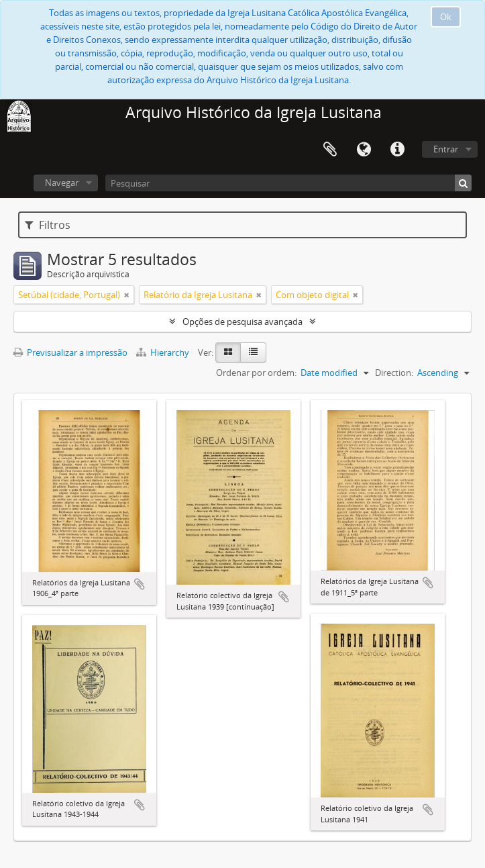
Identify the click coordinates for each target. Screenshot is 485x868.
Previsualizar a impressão (70, 352)
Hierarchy (164, 352)
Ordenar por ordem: (256, 373)
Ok (446, 17)
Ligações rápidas (397, 150)
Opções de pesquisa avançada (242, 322)
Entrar (446, 149)
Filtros (48, 225)
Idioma (364, 150)
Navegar (62, 183)
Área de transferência (330, 150)
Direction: (394, 373)
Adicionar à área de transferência (140, 584)
